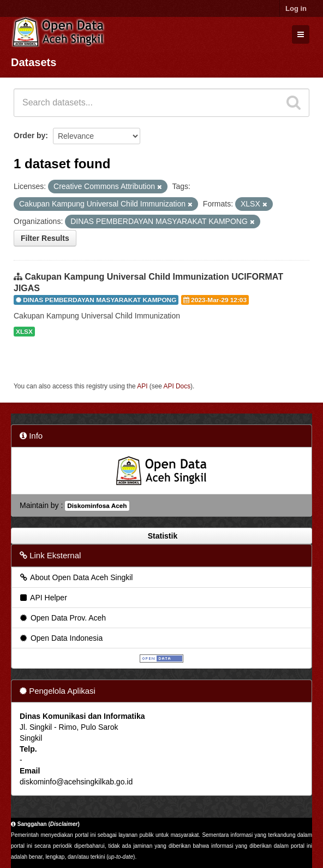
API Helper (43, 598)
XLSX (24, 332)
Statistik (161, 536)
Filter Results (45, 238)
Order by (29, 135)
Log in (296, 8)
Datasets (34, 62)
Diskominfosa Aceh (97, 506)
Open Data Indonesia (61, 638)
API (142, 386)
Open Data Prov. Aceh (62, 618)
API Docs (177, 386)
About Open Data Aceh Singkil (76, 577)
